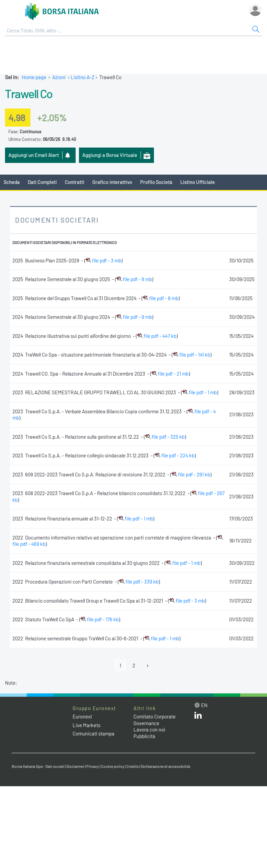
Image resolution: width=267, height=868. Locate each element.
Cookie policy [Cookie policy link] (113, 766)
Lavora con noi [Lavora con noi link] (149, 729)
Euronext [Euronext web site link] (82, 716)
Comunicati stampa (94, 733)
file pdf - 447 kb (157, 336)
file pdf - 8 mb (161, 298)
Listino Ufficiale (198, 182)
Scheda (12, 182)
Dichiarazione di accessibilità (165, 766)
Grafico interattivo (112, 182)
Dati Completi (42, 182)
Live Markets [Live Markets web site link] (86, 725)
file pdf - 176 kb (100, 619)
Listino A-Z (82, 77)
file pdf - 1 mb (200, 392)
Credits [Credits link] (133, 766)
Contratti (75, 182)
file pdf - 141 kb (192, 355)
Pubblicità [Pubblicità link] (144, 736)
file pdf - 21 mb (170, 374)
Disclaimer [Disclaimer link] (75, 766)
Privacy (93, 766)
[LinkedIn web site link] (198, 717)
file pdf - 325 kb (165, 437)
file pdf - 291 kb (191, 474)
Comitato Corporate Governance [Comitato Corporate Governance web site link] (155, 720)
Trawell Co (29, 93)
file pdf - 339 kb (139, 582)
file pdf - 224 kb (175, 455)
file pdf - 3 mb (103, 260)
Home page (34, 77)
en (204, 705)
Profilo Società (156, 182)
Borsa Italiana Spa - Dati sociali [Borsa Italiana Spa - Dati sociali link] (38, 766)
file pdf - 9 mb (134, 279)
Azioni (59, 77)
